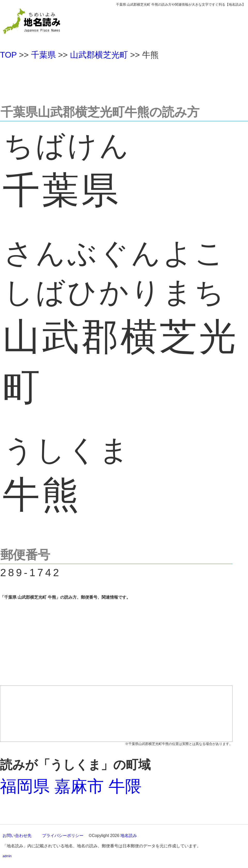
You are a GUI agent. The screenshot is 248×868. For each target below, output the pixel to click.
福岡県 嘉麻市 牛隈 (71, 786)
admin (7, 856)
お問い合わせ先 (17, 836)
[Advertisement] (124, 80)
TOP (8, 55)
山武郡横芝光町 (99, 55)
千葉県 (43, 55)
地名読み (129, 836)
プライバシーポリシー (63, 836)
